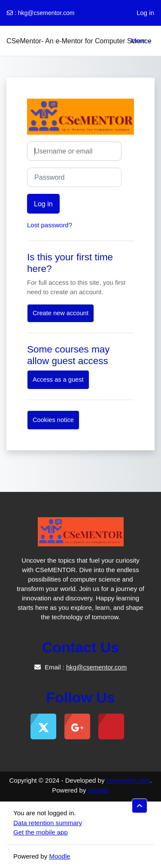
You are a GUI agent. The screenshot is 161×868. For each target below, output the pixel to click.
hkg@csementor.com (46, 13)
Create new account (61, 313)
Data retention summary (48, 823)
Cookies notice (53, 420)
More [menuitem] (138, 41)
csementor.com (128, 780)
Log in (145, 13)
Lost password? (50, 225)
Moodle (99, 790)
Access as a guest (58, 380)
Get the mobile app (41, 832)
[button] (140, 806)
